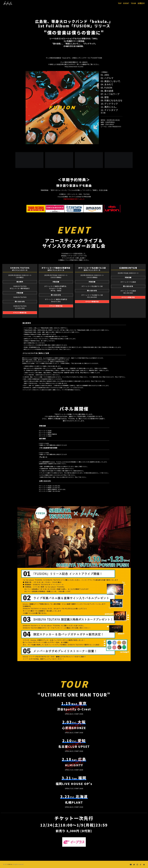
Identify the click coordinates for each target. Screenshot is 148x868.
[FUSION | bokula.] (8, 3)
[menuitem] (121, 3)
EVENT (126, 3)
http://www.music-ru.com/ (74, 67)
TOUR (134, 3)
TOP (120, 3)
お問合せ (141, 3)
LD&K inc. (10, 864)
